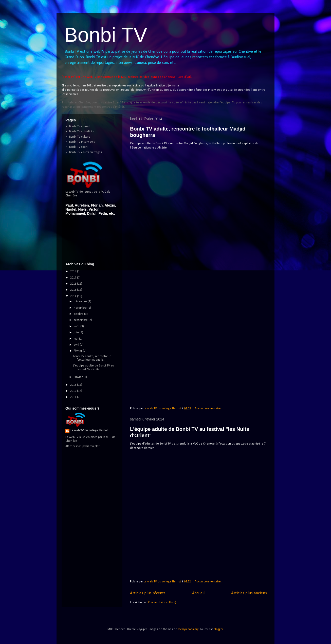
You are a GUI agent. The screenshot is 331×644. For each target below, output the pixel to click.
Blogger (218, 629)
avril (77, 345)
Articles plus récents (148, 593)
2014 (74, 296)
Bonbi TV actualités (81, 132)
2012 (74, 391)
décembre (81, 302)
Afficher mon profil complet (82, 446)
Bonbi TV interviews (82, 142)
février (78, 351)
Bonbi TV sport (78, 147)
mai (76, 339)
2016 (74, 284)
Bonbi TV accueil (80, 126)
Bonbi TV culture (80, 137)
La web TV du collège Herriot (89, 431)
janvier (79, 377)
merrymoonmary (188, 629)
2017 (74, 278)
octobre (79, 314)
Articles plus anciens (249, 593)
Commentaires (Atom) (162, 602)
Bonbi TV (106, 35)
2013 (74, 385)
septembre (81, 320)
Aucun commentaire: (208, 409)
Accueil (198, 593)
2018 (74, 271)
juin (77, 333)
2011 (74, 397)
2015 (74, 290)
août (77, 326)
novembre (81, 308)
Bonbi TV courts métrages (86, 152)
